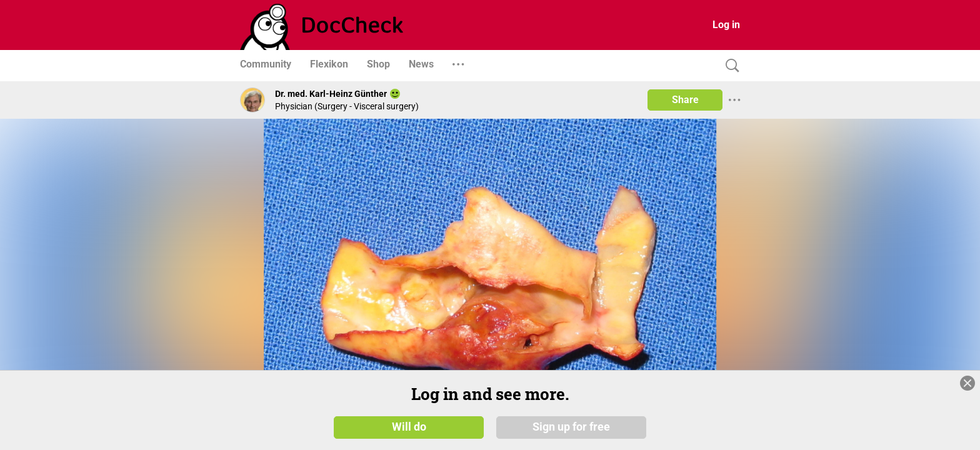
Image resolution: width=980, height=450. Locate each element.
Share (685, 100)
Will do (409, 426)
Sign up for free (571, 426)
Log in (726, 25)
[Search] (729, 66)
